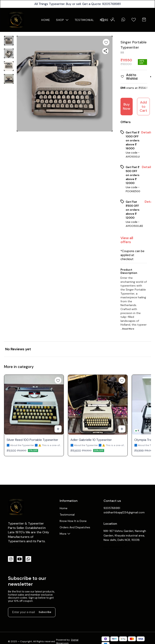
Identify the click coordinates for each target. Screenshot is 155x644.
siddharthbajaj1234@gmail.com (124, 512)
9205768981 (112, 508)
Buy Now (127, 106)
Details (147, 132)
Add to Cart (143, 106)
